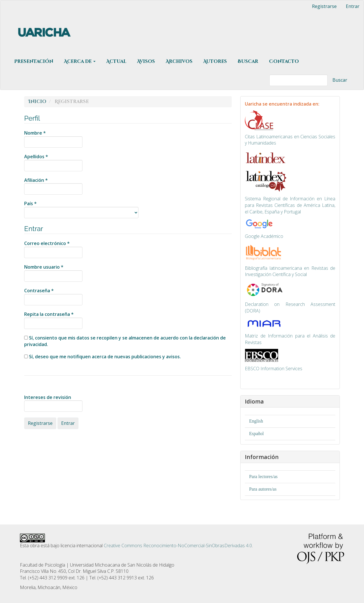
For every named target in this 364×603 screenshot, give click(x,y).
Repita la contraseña (53, 320)
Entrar (353, 6)
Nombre (53, 139)
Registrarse (324, 6)
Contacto (284, 61)
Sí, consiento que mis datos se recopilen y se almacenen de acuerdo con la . (125, 341)
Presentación (34, 61)
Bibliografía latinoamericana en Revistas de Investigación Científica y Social (290, 271)
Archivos (179, 61)
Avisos (146, 61)
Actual (116, 61)
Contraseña (53, 296)
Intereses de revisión (53, 403)
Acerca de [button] (80, 61)
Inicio (37, 102)
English (256, 421)
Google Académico (264, 236)
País (81, 209)
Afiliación (53, 186)
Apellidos (53, 162)
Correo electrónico (53, 249)
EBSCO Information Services (274, 369)
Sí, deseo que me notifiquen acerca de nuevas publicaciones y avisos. (103, 357)
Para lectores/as (263, 477)
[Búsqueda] (298, 80)
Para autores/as (263, 489)
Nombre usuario (53, 273)
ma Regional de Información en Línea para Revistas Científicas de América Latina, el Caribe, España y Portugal (290, 205)
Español (257, 434)
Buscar (248, 61)
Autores (215, 61)
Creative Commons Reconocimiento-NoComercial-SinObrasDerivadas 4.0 (178, 546)
